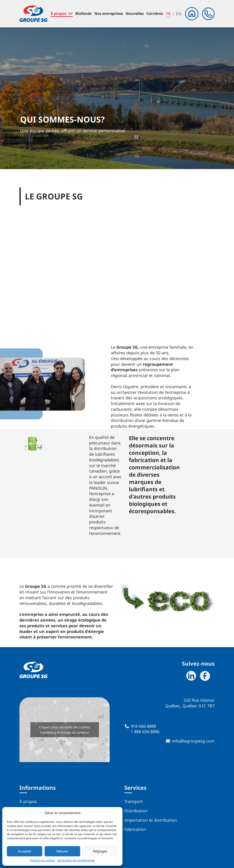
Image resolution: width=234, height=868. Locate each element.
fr (168, 14)
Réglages (100, 851)
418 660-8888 (143, 726)
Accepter (25, 851)
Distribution (136, 811)
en (179, 14)
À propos (28, 801)
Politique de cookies (43, 860)
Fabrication (135, 829)
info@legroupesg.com (193, 741)
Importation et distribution (151, 820)
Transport (134, 801)
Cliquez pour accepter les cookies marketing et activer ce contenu (65, 730)
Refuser (62, 851)
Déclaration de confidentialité (76, 860)
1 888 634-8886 (145, 732)
